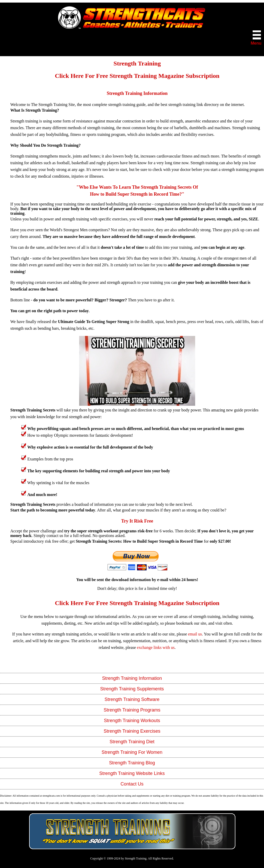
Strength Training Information (132, 678)
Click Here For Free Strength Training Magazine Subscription (137, 76)
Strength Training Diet (132, 742)
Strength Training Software (132, 699)
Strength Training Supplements (132, 689)
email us (195, 634)
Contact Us (132, 784)
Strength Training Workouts (132, 721)
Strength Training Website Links (132, 773)
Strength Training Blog (132, 763)
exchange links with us (156, 647)
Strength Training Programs (132, 710)
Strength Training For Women (132, 752)
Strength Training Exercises (132, 731)
